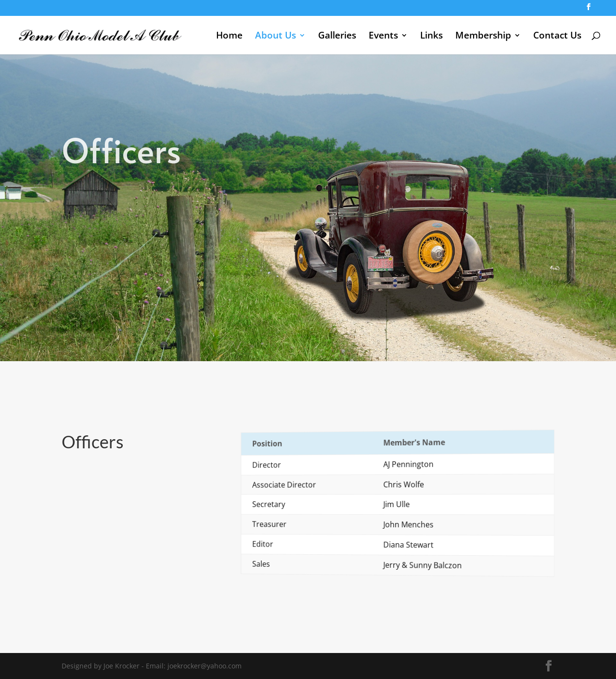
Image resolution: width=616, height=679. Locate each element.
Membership (483, 37)
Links (431, 37)
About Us (276, 37)
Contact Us (557, 37)
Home (229, 37)
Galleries (337, 37)
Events (383, 37)
